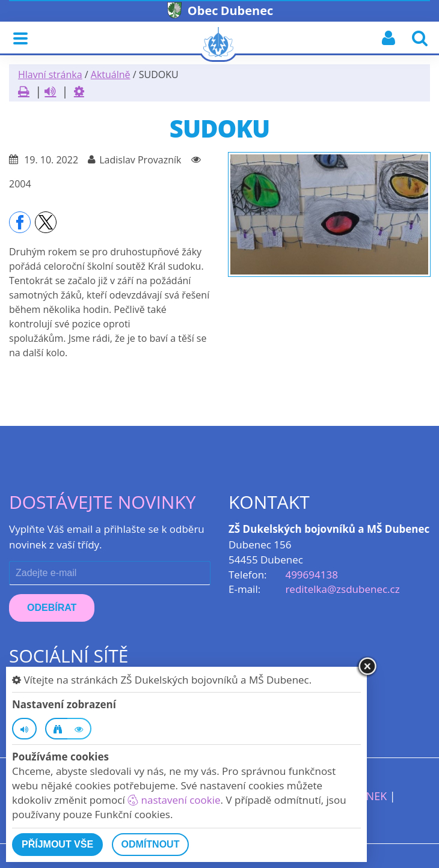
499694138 (311, 575)
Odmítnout (151, 844)
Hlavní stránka (50, 74)
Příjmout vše (57, 844)
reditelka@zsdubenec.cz (342, 589)
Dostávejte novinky (103, 502)
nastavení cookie (174, 800)
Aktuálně (111, 74)
